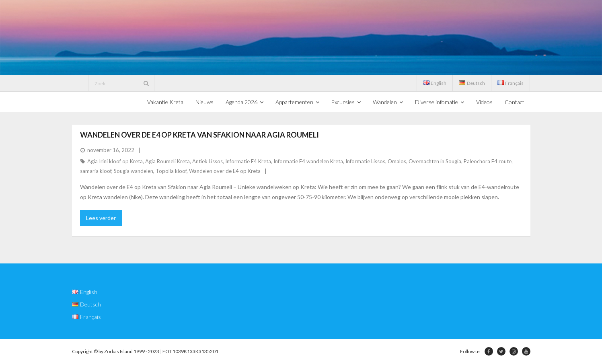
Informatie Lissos (365, 161)
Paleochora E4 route (488, 161)
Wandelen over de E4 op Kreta (225, 171)
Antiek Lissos (208, 161)
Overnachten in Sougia (435, 161)
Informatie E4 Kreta (248, 161)
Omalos (397, 161)
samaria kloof (96, 171)
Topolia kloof (171, 171)
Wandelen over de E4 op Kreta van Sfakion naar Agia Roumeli (199, 135)
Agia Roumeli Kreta (167, 161)
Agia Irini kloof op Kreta (115, 161)
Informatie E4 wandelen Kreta (308, 161)
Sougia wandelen (134, 171)
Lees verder (101, 218)
